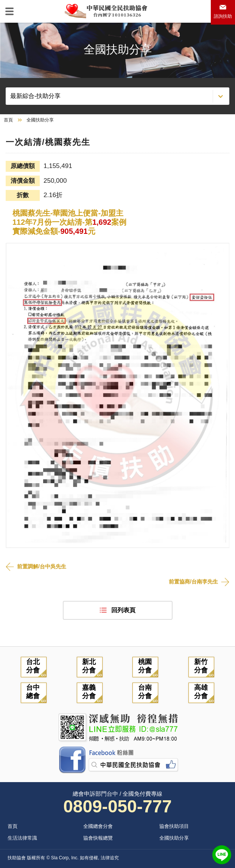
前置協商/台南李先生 (193, 582)
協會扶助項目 (174, 826)
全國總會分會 (98, 826)
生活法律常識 (22, 838)
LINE (222, 855)
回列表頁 (123, 610)
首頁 (8, 120)
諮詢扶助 (223, 16)
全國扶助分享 (174, 838)
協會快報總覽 (98, 838)
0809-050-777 (117, 806)
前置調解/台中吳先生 (42, 566)
